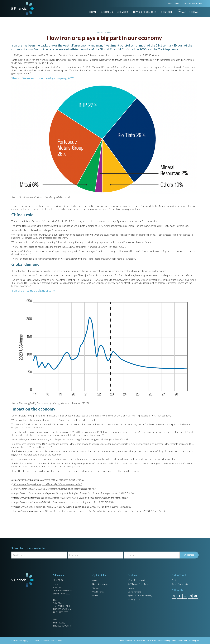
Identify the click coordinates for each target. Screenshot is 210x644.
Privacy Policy (126, 640)
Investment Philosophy (188, 640)
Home (93, 12)
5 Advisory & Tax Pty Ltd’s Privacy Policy (152, 640)
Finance (131, 588)
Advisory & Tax (134, 600)
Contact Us (176, 580)
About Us (96, 580)
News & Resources (100, 584)
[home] (22, 8)
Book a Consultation (193, 4)
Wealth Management (136, 580)
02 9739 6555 (174, 4)
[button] (105, 12)
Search (95, 596)
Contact (167, 12)
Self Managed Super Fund (138, 584)
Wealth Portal (188, 12)
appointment (112, 471)
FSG (174, 640)
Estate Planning (134, 592)
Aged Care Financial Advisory (140, 596)
